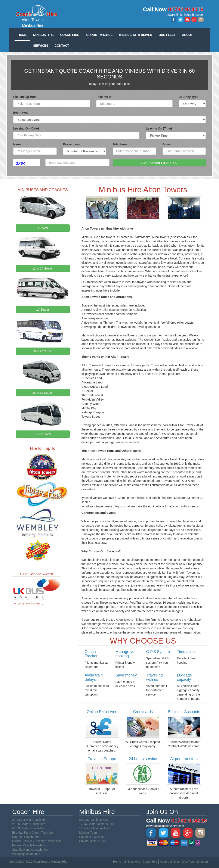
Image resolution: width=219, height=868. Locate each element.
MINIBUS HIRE (43, 35)
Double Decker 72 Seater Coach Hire (37, 841)
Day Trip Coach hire (25, 837)
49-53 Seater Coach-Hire (29, 828)
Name (17, 144)
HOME (22, 35)
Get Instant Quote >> (159, 163)
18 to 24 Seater (43, 351)
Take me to (104, 97)
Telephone (120, 144)
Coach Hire (150, 862)
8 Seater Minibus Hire (94, 820)
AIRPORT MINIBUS (99, 35)
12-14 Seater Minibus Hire (97, 824)
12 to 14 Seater (43, 268)
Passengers (72, 144)
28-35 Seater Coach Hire (29, 824)
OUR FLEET (167, 35)
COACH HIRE (70, 35)
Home (117, 862)
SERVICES (41, 46)
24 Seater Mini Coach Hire (30, 820)
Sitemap (202, 862)
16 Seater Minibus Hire (94, 828)
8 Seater (43, 228)
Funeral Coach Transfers (29, 845)
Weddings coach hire (26, 854)
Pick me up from (25, 97)
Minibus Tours (88, 833)
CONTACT (62, 46)
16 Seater (43, 309)
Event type (21, 113)
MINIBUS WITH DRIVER (136, 35)
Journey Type (189, 97)
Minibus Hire (132, 862)
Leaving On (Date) (26, 128)
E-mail (167, 144)
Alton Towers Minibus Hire (33, 16)
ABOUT (187, 35)
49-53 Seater (43, 434)
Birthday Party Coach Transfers (33, 833)
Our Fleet (188, 862)
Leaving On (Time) (159, 128)
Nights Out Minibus (92, 837)
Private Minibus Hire (92, 841)
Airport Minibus (170, 862)
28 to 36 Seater (43, 393)
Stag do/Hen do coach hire (30, 850)
